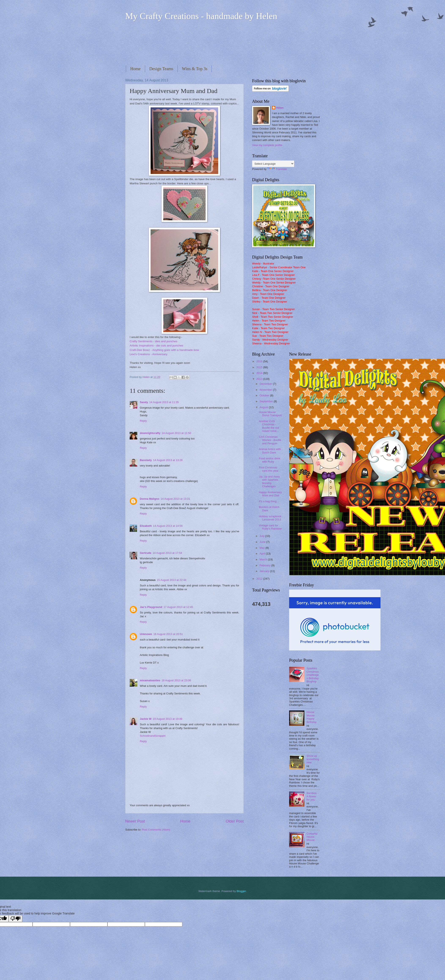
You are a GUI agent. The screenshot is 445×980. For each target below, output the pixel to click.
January (265, 571)
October (265, 395)
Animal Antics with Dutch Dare (270, 451)
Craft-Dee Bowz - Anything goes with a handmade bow (164, 350)
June (263, 542)
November (266, 390)
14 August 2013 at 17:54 (167, 553)
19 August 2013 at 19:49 (168, 719)
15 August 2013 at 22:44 (172, 580)
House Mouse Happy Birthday (311, 717)
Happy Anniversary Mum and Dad (270, 494)
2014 (260, 373)
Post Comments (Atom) (156, 830)
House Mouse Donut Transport (270, 414)
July (262, 536)
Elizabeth (146, 526)
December (266, 384)
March (264, 559)
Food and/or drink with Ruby (270, 460)
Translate (277, 169)
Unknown (146, 634)
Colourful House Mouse (312, 837)
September (267, 401)
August (264, 407)
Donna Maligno (150, 499)
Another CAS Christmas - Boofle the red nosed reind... (269, 426)
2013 (260, 379)
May (262, 548)
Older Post (235, 821)
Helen (280, 108)
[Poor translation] (15, 919)
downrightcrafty (150, 433)
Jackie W (146, 719)
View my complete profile (267, 145)
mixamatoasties (150, 680)
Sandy (144, 402)
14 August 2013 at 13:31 (175, 499)
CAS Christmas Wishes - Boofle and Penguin (270, 440)
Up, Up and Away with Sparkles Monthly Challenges (269, 481)
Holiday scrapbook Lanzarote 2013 (270, 518)
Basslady (146, 460)
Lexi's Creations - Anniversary (148, 354)
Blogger (241, 891)
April (263, 554)
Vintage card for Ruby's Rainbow (270, 527)
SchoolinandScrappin (153, 736)
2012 (260, 579)
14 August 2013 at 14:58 (168, 526)
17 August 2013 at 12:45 (178, 607)
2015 (260, 367)
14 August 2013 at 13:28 (168, 460)
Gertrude (146, 553)
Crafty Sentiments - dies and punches (153, 341)
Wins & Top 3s (195, 69)
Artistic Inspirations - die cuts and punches (156, 346)
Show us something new (313, 759)
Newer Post (135, 821)
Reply (143, 421)
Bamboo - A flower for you (312, 796)
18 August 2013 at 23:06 (176, 680)
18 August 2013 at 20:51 (168, 634)
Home (135, 69)
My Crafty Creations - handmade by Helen (201, 16)
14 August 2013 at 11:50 (176, 433)
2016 (260, 361)
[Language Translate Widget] (273, 164)
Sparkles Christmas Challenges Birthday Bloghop (313, 675)
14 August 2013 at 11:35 (164, 402)
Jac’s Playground (151, 607)
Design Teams (161, 69)
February (265, 565)
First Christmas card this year (269, 469)
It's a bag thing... (269, 501)
